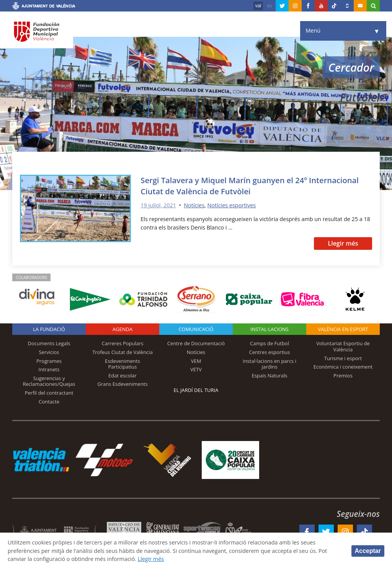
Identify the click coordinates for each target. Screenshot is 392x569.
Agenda (122, 329)
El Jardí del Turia (196, 390)
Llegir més (343, 243)
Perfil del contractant (49, 393)
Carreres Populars (122, 343)
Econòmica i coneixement (343, 367)
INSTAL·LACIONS (269, 329)
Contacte (49, 402)
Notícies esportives (231, 205)
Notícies (194, 205)
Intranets (49, 369)
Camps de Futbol (269, 343)
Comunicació (196, 329)
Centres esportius (270, 352)
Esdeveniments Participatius (122, 364)
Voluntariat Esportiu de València (343, 346)
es (269, 6)
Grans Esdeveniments (122, 384)
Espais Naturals (269, 376)
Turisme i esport (343, 358)
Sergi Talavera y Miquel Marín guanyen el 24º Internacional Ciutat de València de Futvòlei (250, 185)
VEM (196, 361)
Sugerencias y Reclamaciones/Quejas (49, 381)
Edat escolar (122, 376)
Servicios (49, 352)
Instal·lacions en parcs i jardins (269, 364)
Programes (49, 361)
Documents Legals (49, 343)
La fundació (49, 329)
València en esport (343, 329)
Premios (343, 376)
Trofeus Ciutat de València (122, 352)
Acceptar (368, 551)
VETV (196, 369)
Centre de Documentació (196, 343)
